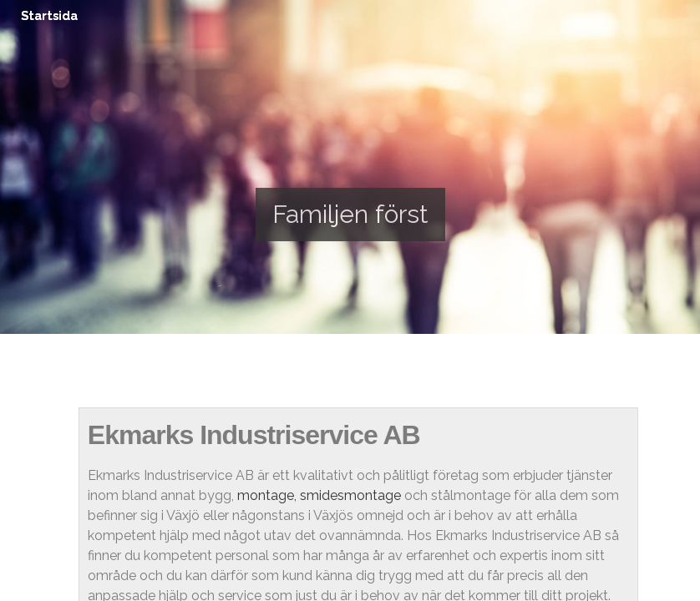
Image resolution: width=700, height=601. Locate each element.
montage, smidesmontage (319, 495)
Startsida (49, 15)
